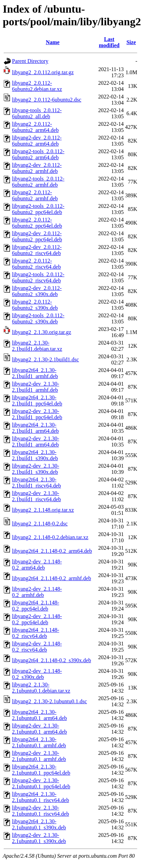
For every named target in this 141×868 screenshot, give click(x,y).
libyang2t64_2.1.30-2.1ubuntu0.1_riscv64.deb (41, 797)
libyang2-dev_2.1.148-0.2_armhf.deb (37, 592)
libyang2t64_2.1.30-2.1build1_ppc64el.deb (37, 400)
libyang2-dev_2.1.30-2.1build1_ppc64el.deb (37, 414)
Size (131, 42)
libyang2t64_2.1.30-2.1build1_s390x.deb (35, 455)
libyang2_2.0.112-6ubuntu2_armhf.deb (35, 195)
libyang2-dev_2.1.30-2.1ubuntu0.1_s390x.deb (39, 838)
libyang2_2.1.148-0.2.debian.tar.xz (50, 537)
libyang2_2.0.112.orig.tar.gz (43, 72)
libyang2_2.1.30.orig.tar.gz (42, 332)
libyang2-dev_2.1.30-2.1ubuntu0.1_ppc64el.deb (41, 783)
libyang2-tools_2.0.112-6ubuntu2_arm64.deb (38, 154)
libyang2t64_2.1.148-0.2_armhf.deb (52, 578)
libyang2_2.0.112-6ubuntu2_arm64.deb (35, 127)
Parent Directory (30, 61)
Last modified (109, 42)
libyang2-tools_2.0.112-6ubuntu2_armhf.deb (38, 182)
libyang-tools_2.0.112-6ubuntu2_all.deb (37, 113)
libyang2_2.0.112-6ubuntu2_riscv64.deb (36, 264)
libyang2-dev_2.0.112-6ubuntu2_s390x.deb (37, 291)
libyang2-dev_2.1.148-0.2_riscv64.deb (37, 647)
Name (53, 42)
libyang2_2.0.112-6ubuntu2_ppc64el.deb (37, 223)
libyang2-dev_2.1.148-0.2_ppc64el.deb (37, 619)
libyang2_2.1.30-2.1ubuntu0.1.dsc (49, 701)
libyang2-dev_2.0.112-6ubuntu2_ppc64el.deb (37, 236)
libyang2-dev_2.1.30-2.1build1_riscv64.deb (36, 496)
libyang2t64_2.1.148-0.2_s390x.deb (52, 660)
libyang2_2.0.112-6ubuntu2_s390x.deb (35, 305)
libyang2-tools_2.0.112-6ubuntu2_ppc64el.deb (38, 209)
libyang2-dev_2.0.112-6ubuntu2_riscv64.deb (37, 250)
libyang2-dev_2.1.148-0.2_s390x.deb (37, 674)
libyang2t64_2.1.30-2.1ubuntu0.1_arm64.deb (39, 715)
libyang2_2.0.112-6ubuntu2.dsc (47, 100)
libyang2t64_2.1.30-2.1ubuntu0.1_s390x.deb (39, 824)
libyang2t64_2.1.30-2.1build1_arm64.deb (35, 428)
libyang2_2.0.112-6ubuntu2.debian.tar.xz (37, 86)
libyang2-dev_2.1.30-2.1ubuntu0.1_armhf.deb (39, 756)
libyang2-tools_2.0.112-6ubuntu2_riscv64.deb (38, 277)
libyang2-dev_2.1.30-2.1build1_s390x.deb (36, 469)
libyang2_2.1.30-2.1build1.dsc (46, 359)
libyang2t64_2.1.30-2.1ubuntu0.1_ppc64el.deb (41, 770)
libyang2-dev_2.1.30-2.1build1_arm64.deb (36, 442)
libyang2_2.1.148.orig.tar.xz (43, 510)
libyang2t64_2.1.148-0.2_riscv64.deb (36, 633)
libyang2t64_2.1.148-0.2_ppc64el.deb (36, 606)
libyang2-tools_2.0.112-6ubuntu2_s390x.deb (38, 318)
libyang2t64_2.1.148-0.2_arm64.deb (52, 551)
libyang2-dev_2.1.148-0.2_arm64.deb (37, 565)
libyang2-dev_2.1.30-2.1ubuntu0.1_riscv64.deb (41, 811)
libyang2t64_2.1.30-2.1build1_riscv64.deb (36, 483)
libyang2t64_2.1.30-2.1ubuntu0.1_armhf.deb (39, 742)
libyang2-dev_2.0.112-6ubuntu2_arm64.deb (37, 141)
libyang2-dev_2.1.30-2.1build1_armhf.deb (36, 387)
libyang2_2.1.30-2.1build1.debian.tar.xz (37, 346)
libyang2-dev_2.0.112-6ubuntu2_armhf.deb (37, 168)
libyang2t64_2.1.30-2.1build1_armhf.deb (35, 373)
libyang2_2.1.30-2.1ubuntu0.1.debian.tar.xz (41, 688)
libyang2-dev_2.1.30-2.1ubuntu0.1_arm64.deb (39, 729)
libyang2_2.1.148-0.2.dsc (40, 524)
